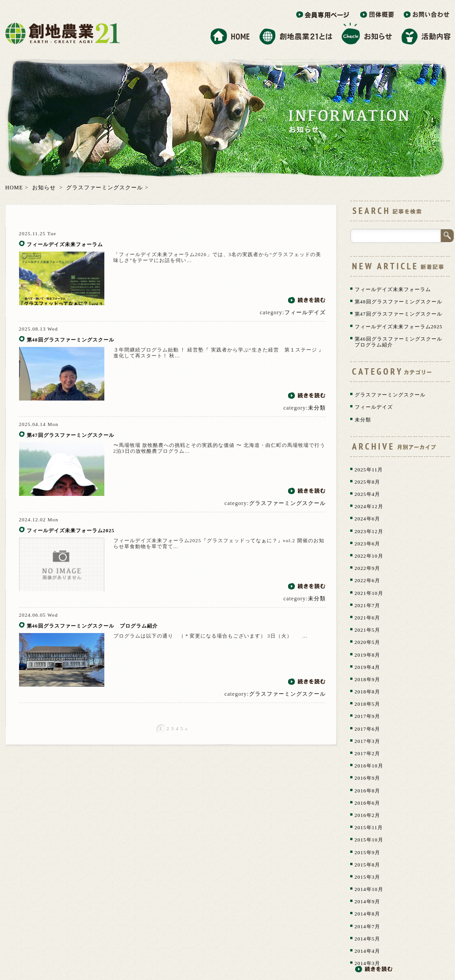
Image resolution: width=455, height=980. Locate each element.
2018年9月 (368, 679)
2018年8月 (368, 692)
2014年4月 (368, 951)
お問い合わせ (427, 15)
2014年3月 (368, 963)
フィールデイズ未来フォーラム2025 (71, 530)
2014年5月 (368, 939)
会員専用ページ (323, 15)
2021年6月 (368, 618)
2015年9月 (368, 852)
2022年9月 (368, 568)
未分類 (317, 408)
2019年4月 (368, 667)
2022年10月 (369, 556)
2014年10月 (369, 889)
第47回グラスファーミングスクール (71, 435)
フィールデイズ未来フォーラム (90, 244)
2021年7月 (368, 605)
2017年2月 (368, 753)
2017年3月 (368, 741)
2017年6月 (368, 729)
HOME (14, 188)
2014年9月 (368, 901)
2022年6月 (368, 580)
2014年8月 (368, 914)
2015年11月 (369, 827)
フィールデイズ (305, 312)
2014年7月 (368, 926)
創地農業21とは (296, 34)
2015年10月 (369, 840)
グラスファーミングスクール (105, 188)
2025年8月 (368, 482)
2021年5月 (368, 630)
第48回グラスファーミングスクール (77, 340)
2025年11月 (369, 470)
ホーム (230, 34)
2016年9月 (368, 778)
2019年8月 (368, 655)
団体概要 (377, 15)
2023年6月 (368, 544)
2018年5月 (368, 704)
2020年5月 (368, 642)
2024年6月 (368, 519)
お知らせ (367, 34)
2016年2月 (368, 815)
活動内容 (426, 34)
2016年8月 (368, 791)
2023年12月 (369, 531)
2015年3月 (368, 877)
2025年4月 (368, 494)
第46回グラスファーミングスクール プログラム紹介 (92, 626)
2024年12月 (369, 506)
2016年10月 (369, 766)
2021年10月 (369, 593)
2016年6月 (368, 803)
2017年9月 (368, 716)
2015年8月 (368, 865)
